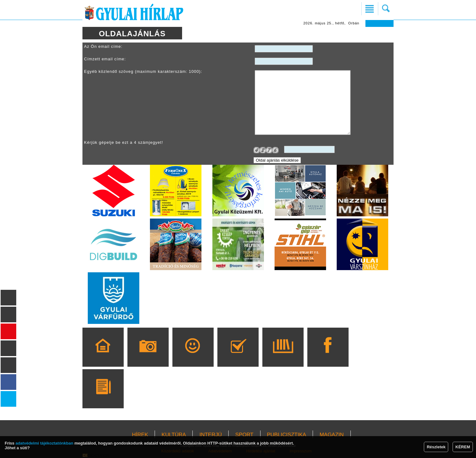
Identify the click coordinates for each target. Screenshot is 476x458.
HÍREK (140, 435)
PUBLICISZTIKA (287, 435)
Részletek (436, 447)
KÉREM (463, 447)
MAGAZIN (332, 435)
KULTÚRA (174, 435)
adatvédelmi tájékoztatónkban (45, 443)
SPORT (244, 435)
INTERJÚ (211, 435)
